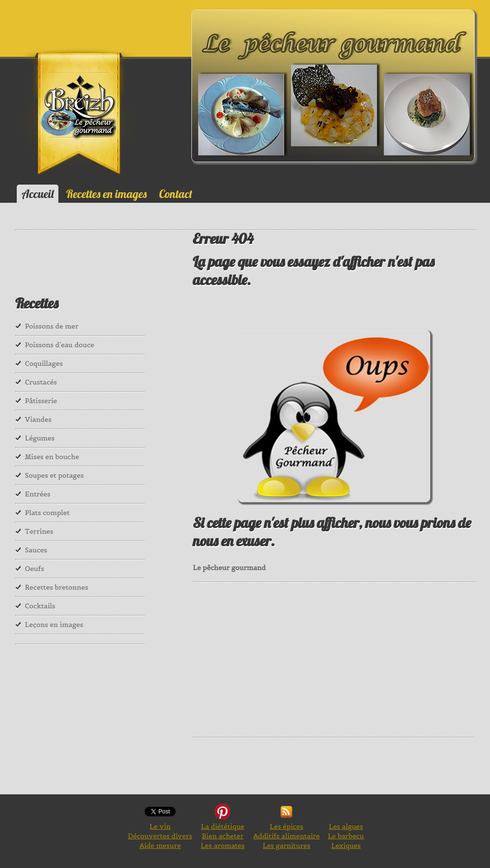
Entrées (38, 494)
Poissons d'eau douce (60, 345)
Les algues (346, 826)
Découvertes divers (160, 836)
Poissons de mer (52, 326)
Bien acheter (223, 836)
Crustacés (41, 382)
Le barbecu (346, 836)
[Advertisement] (341, 659)
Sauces (36, 550)
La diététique (223, 826)
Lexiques (346, 846)
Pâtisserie (41, 401)
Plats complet (47, 513)
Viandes (38, 419)
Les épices (287, 826)
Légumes (40, 438)
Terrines (39, 531)
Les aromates (223, 846)
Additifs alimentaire (286, 836)
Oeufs (34, 569)
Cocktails (40, 606)
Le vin (160, 826)
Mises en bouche (52, 457)
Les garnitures (287, 846)
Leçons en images (54, 625)
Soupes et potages (54, 475)
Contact (176, 194)
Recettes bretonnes (56, 587)
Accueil (38, 194)
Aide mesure (160, 846)
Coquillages (44, 363)
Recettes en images (106, 194)
